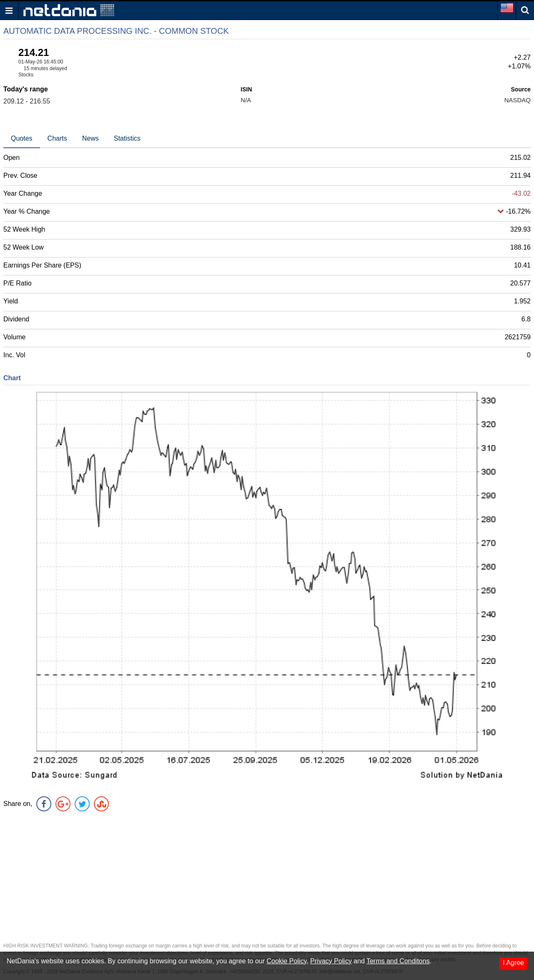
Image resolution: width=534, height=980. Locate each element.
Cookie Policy (287, 961)
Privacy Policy (331, 961)
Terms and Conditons (398, 961)
